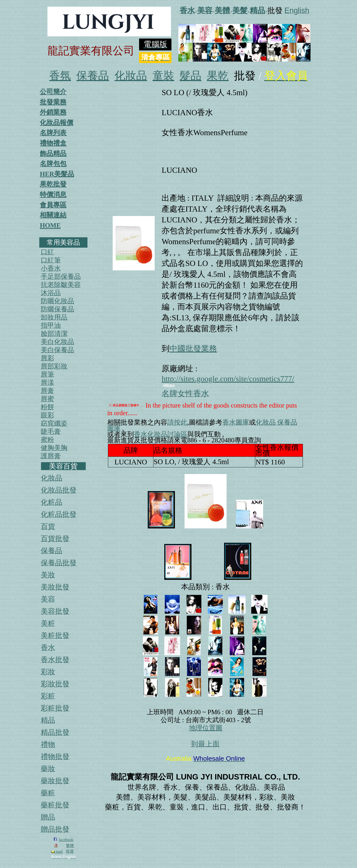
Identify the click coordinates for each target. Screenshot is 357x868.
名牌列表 (53, 133)
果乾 (218, 76)
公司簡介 (53, 92)
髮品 (190, 76)
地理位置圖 (206, 728)
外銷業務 (53, 112)
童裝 (163, 76)
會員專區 (53, 205)
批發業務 (53, 102)
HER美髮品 (57, 174)
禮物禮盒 (53, 143)
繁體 (70, 846)
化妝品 (131, 76)
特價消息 (53, 195)
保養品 (93, 76)
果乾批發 (53, 184)
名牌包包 (53, 164)
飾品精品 (53, 153)
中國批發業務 (193, 348)
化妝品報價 (56, 123)
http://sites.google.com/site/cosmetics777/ (228, 379)
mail (57, 852)
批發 (70, 851)
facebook (66, 840)
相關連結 (53, 215)
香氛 (60, 76)
